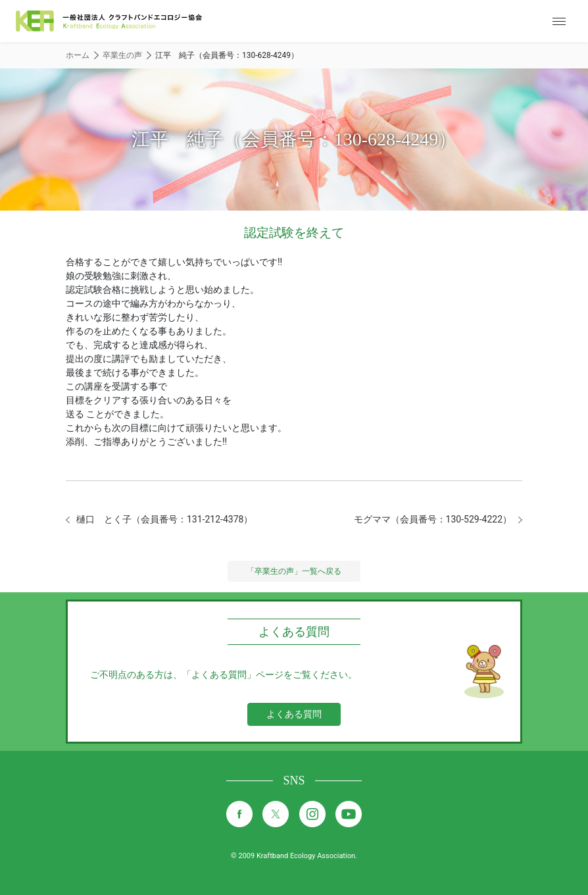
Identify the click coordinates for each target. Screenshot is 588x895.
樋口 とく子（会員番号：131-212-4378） (164, 519)
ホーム (78, 55)
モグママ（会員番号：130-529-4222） (433, 519)
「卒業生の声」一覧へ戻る (294, 571)
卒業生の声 (122, 55)
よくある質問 (294, 714)
